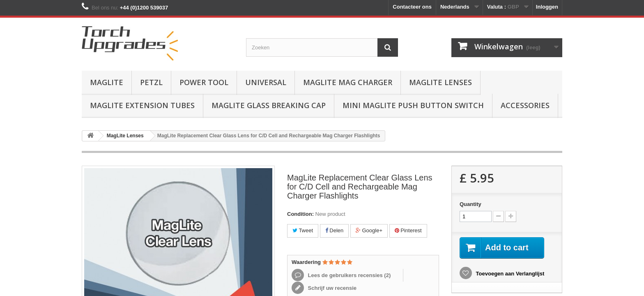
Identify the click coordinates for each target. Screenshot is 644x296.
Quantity (470, 204)
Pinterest (408, 230)
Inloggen (547, 7)
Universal (266, 82)
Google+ (369, 230)
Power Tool (204, 82)
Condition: (300, 214)
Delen (335, 230)
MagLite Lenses (440, 82)
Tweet (303, 230)
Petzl (151, 82)
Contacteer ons (412, 7)
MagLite (107, 82)
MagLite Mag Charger (348, 82)
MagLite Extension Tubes (142, 105)
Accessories (525, 105)
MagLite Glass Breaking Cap (269, 105)
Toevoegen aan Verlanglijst (509, 274)
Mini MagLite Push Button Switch (413, 105)
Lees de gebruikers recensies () (348, 275)
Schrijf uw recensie (331, 288)
